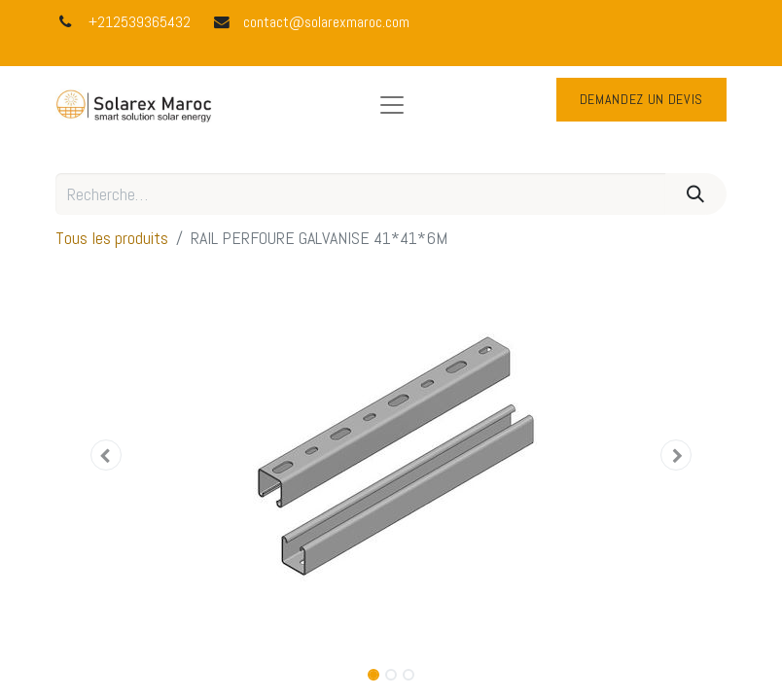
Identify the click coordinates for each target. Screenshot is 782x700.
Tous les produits (112, 238)
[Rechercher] (696, 194)
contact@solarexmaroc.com (326, 22)
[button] (106, 455)
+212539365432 (140, 22)
